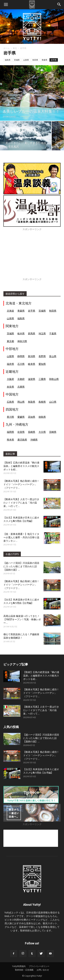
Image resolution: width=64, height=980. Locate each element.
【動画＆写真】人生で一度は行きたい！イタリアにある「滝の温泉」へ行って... (21, 503)
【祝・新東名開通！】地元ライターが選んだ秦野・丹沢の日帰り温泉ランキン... (21, 537)
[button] (59, 5)
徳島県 (42, 417)
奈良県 (10, 387)
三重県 (42, 379)
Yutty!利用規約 (19, 966)
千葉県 (53, 333)
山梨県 (10, 356)
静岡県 (21, 356)
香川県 (10, 417)
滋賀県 (32, 379)
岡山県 (21, 402)
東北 (15, 48)
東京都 (10, 341)
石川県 (21, 364)
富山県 (53, 356)
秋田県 (35, 60)
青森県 (44, 60)
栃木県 (21, 333)
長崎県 (32, 432)
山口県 (53, 402)
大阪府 (10, 379)
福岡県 (10, 432)
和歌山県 (54, 379)
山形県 (26, 60)
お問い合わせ (43, 970)
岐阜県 (32, 364)
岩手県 (54, 60)
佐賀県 (21, 432)
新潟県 (32, 356)
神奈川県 (22, 341)
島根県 (42, 402)
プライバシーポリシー (39, 966)
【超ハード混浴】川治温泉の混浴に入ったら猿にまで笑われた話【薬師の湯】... (21, 566)
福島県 (8, 60)
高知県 (32, 417)
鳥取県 (32, 402)
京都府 (21, 379)
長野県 (42, 356)
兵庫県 (21, 387)
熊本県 (10, 440)
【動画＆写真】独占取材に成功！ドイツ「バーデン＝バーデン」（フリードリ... (21, 484)
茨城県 (10, 333)
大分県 (42, 432)
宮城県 (17, 60)
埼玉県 (42, 333)
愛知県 (42, 364)
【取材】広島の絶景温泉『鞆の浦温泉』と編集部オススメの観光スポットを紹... (21, 466)
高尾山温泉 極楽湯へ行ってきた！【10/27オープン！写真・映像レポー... (22, 619)
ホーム (6, 48)
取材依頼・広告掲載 (24, 970)
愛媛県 (21, 417)
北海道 (10, 311)
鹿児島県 (22, 440)
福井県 (10, 364)
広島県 (10, 402)
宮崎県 (53, 432)
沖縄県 (34, 440)
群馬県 (32, 333)
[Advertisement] (32, 256)
